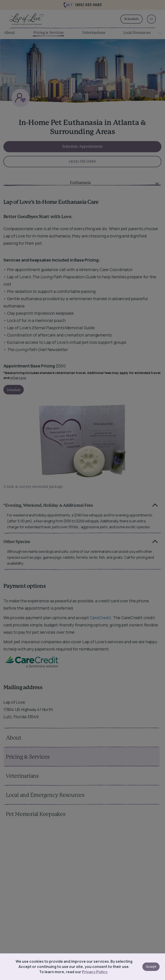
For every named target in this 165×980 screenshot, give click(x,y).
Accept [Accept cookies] (150, 967)
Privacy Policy (94, 972)
